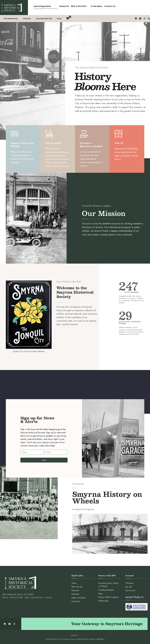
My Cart (129, 587)
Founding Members (106, 590)
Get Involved (53, 143)
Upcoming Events (46, 7)
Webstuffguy (28, 481)
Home (74, 583)
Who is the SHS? (79, 6)
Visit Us (119, 143)
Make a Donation (78, 598)
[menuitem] (80, 6)
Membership (103, 601)
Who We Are (77, 587)
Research (64, 6)
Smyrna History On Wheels (22, 145)
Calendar (27, 19)
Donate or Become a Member (91, 145)
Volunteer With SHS (44, 19)
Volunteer (75, 594)
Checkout (129, 583)
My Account (130, 590)
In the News (96, 6)
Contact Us (110, 6)
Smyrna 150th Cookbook (108, 597)
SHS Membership (11, 19)
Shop (59, 19)
